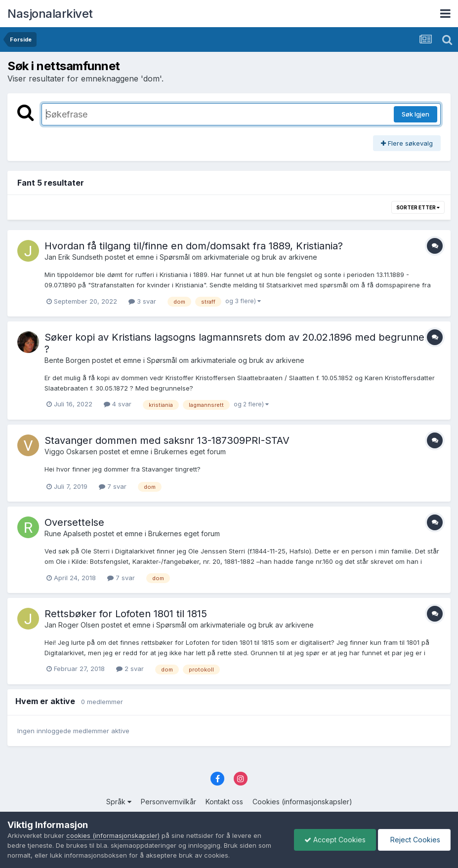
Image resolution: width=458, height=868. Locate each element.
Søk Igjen (416, 114)
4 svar (118, 404)
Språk (119, 802)
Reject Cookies (414, 840)
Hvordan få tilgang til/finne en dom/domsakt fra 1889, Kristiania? (194, 246)
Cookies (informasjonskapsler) (302, 802)
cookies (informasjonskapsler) (113, 835)
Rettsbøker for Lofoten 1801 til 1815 (126, 614)
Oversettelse (74, 522)
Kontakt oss (224, 802)
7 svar (113, 486)
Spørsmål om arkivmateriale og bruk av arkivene (238, 257)
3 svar (142, 301)
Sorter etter (418, 207)
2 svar (130, 669)
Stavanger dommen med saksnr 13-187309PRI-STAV (167, 440)
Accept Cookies (335, 840)
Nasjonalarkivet (50, 14)
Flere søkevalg (407, 143)
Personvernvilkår (168, 802)
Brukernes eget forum (190, 452)
